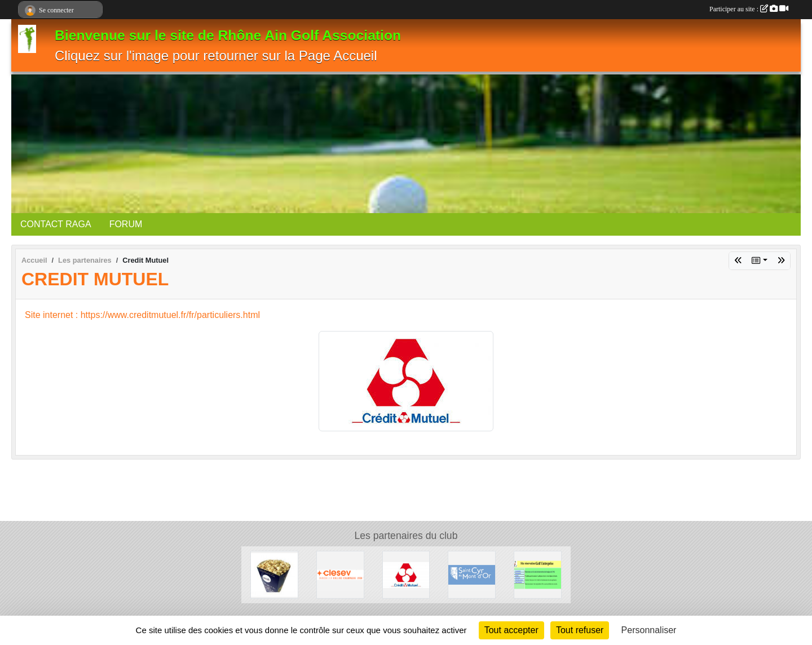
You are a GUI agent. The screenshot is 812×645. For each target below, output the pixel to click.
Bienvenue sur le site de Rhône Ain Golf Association (228, 35)
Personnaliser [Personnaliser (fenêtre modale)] (649, 630)
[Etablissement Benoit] (274, 574)
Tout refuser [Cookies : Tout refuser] (580, 630)
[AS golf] (538, 574)
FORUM (126, 224)
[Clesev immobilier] (340, 574)
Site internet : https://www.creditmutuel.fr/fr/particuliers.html (142, 315)
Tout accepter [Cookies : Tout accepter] (511, 630)
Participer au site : (749, 9)
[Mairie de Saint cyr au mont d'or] (472, 574)
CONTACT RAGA (56, 224)
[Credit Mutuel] (406, 574)
